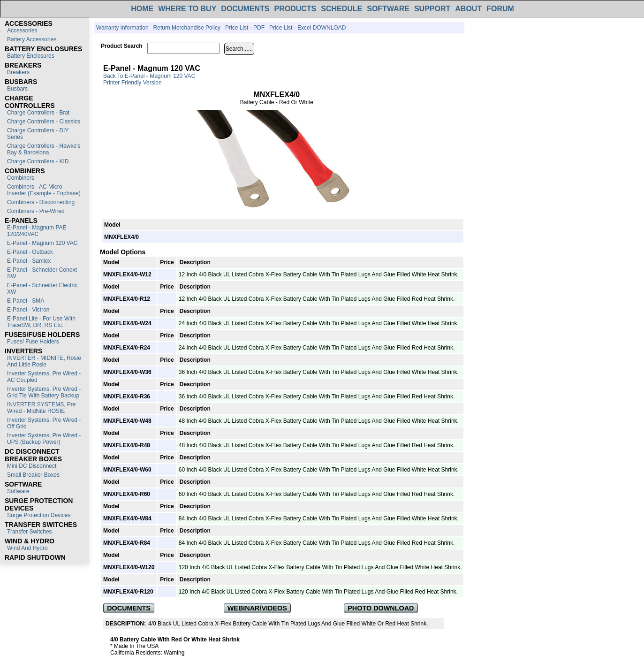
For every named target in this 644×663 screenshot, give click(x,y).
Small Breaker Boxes (33, 475)
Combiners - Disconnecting (41, 202)
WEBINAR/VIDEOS (257, 608)
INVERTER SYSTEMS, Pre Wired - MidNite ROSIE (41, 408)
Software (18, 491)
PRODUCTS (295, 9)
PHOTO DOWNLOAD (381, 608)
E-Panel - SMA (26, 301)
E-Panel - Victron (28, 310)
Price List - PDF (245, 28)
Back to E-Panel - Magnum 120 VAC (149, 76)
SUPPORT (432, 9)
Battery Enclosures (31, 56)
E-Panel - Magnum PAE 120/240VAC (37, 231)
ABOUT (468, 9)
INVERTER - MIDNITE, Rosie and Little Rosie (44, 361)
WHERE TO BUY (187, 9)
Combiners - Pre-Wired (36, 211)
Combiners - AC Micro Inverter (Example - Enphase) (44, 190)
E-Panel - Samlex (29, 261)
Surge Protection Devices (39, 515)
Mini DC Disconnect (32, 466)
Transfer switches (30, 532)
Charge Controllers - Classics (44, 122)
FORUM (500, 9)
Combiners (21, 178)
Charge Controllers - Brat (38, 113)
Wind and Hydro (27, 548)
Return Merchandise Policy (187, 28)
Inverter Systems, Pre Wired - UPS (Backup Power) (44, 439)
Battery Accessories (32, 39)
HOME (142, 9)
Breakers (18, 72)
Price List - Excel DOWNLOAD (307, 28)
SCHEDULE (341, 9)
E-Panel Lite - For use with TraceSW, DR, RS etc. (41, 322)
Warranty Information (122, 28)
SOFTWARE (388, 9)
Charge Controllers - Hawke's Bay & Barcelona (44, 149)
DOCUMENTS (245, 9)
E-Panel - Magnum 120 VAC (42, 243)
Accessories (22, 30)
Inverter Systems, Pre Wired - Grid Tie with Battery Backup (44, 392)
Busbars (17, 89)
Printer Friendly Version (133, 83)
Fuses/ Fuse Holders (33, 342)
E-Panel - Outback (30, 252)
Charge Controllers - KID (38, 161)
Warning (174, 653)
